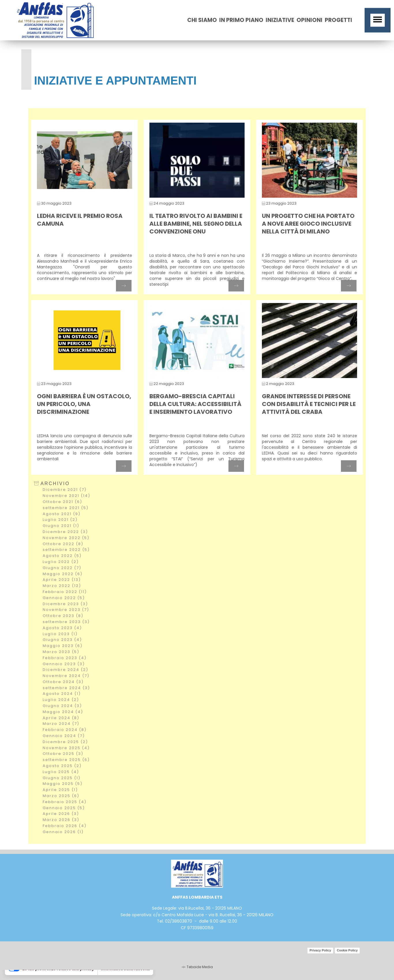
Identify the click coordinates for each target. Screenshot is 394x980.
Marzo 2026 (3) (61, 820)
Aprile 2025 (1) (60, 790)
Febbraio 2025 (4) (65, 802)
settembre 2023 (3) (66, 622)
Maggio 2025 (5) (63, 784)
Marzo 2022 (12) (62, 586)
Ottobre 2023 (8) (63, 616)
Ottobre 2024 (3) (63, 682)
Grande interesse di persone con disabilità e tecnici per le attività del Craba (309, 404)
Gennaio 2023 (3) (64, 664)
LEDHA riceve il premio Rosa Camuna (80, 220)
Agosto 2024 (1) (62, 694)
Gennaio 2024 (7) (64, 736)
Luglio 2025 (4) (61, 772)
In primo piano (241, 20)
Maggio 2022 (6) (63, 574)
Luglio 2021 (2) (60, 520)
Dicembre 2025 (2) (65, 742)
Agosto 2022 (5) (62, 556)
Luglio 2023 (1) (60, 634)
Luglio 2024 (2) (61, 700)
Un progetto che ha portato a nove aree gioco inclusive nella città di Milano (308, 224)
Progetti (338, 20)
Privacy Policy (320, 950)
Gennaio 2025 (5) (64, 808)
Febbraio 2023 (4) (65, 658)
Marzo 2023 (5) (61, 652)
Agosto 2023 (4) (62, 628)
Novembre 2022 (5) (66, 538)
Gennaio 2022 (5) (64, 598)
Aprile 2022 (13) (62, 580)
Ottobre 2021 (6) (62, 502)
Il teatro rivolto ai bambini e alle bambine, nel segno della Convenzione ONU (196, 224)
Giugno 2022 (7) (62, 568)
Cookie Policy (347, 950)
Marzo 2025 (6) (61, 796)
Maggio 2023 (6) (63, 646)
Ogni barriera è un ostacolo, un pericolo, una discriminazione (84, 404)
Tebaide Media (200, 967)
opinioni (309, 20)
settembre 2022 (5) (66, 550)
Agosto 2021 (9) (62, 514)
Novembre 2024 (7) (66, 676)
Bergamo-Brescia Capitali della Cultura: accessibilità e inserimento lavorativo (195, 404)
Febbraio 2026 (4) (65, 826)
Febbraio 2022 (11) (65, 592)
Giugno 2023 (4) (62, 640)
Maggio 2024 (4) (63, 712)
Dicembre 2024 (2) (65, 670)
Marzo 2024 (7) (61, 724)
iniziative (280, 20)
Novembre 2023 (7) (66, 610)
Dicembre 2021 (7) (65, 490)
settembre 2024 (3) (66, 688)
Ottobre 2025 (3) (63, 754)
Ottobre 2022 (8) (63, 544)
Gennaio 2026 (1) (63, 832)
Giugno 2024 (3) (62, 706)
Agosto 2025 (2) (62, 766)
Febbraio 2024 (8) (65, 730)
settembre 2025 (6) (66, 760)
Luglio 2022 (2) (61, 562)
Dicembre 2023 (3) (65, 604)
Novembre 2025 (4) (66, 748)
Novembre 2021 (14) (66, 496)
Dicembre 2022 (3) (65, 532)
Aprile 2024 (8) (61, 718)
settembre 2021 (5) (66, 508)
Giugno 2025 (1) (62, 778)
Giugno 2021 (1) (61, 526)
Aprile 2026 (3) (61, 814)
